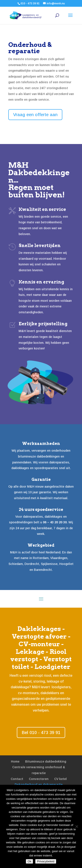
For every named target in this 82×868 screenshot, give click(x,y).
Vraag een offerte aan (35, 115)
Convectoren (39, 779)
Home (15, 761)
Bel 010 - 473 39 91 (41, 732)
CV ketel (60, 779)
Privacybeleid (46, 861)
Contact (17, 779)
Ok (29, 861)
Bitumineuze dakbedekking (46, 761)
